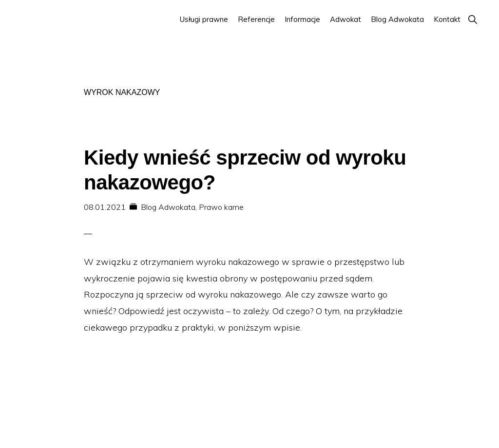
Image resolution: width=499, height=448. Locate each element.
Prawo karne (221, 207)
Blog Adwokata (168, 207)
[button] (472, 19)
